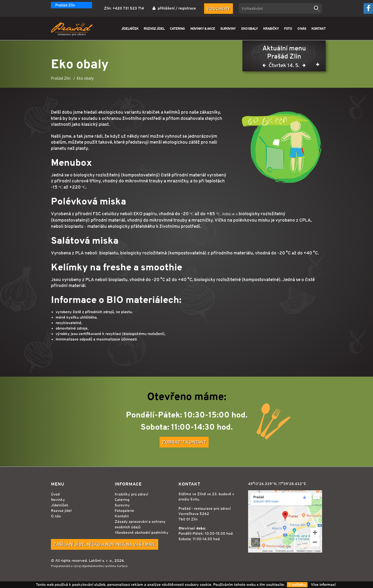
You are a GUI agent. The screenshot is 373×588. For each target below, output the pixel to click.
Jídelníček (60, 505)
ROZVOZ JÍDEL (154, 28)
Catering (122, 500)
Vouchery (218, 9)
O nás (56, 516)
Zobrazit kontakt (184, 442)
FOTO (288, 28)
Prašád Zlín (65, 5)
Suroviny (122, 505)
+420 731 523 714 (128, 8)
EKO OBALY (250, 28)
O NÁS (302, 28)
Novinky (58, 500)
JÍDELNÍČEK (130, 28)
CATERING (177, 28)
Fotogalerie (124, 511)
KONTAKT (319, 28)
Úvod (55, 494)
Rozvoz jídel (61, 511)
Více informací (323, 585)
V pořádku (297, 585)
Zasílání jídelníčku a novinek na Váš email (105, 544)
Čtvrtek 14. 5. (284, 66)
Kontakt (122, 516)
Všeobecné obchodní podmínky (142, 532)
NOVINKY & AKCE (203, 28)
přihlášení (166, 8)
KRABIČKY (271, 28)
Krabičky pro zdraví (131, 494)
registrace (187, 8)
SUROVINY (228, 28)
